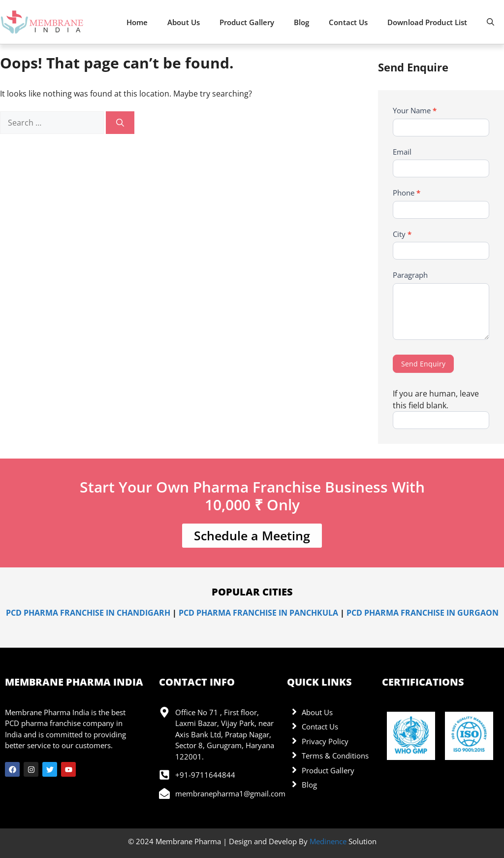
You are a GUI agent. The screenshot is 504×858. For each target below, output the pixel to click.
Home (137, 22)
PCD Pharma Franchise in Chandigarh (88, 613)
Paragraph (410, 275)
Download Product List (427, 22)
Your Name (415, 110)
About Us (184, 22)
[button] (490, 22)
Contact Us (348, 22)
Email (402, 152)
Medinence (328, 841)
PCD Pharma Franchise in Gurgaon (423, 613)
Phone (407, 193)
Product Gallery (247, 22)
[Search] (120, 123)
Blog (301, 22)
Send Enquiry (423, 364)
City (402, 234)
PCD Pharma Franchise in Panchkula (258, 613)
